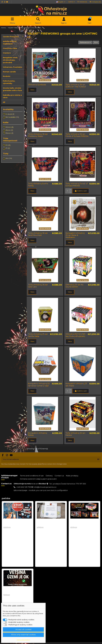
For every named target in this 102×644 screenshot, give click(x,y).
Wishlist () (82, 2)
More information (23, 640)
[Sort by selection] (85, 42)
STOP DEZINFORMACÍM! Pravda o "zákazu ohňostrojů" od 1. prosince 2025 (18, 590)
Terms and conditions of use (32, 476)
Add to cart (81, 191)
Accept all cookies (23, 629)
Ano (9, 158)
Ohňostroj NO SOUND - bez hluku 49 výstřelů (76, 335)
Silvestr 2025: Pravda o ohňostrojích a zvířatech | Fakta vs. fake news (15, 523)
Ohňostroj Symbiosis (37, 85)
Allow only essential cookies (23, 635)
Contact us (59, 476)
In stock (10, 114)
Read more (8, 564)
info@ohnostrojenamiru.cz (45, 487)
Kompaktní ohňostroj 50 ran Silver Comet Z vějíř (39, 385)
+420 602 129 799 (24, 487)
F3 (8, 148)
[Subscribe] (98, 459)
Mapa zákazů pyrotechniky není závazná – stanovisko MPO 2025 (51, 523)
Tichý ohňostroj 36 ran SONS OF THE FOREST (76, 86)
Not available (12, 117)
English (61, 2)
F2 (8, 145)
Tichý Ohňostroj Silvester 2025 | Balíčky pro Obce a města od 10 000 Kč (84, 523)
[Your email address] (49, 459)
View (32, 90)
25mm (9, 130)
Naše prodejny (72, 476)
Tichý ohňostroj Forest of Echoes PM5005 (77, 185)
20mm (10, 127)
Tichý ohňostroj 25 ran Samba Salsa (38, 335)
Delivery (49, 476)
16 (96, 42)
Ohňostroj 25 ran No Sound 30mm (74, 286)
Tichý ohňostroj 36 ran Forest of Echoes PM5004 (77, 135)
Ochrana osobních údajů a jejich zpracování (38, 479)
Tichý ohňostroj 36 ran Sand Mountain (38, 234)
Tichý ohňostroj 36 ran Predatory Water (38, 135)
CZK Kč (71, 2)
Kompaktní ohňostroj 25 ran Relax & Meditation (75, 235)
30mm (9, 133)
